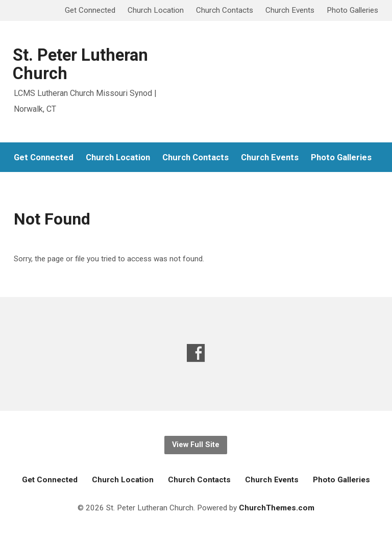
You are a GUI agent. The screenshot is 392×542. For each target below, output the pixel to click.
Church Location (156, 10)
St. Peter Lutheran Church (80, 64)
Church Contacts (225, 10)
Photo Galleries (352, 10)
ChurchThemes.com (277, 508)
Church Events (290, 10)
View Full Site (196, 445)
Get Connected (90, 10)
